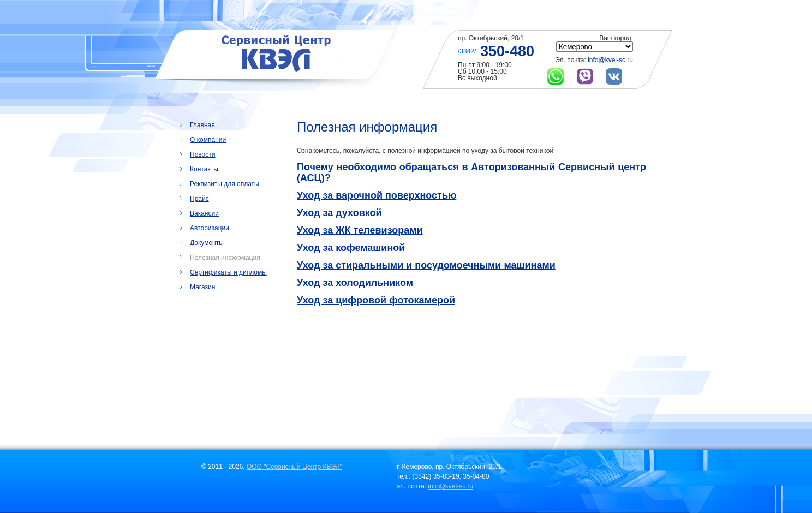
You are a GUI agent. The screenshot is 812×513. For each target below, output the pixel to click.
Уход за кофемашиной (351, 248)
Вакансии (204, 213)
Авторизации (210, 228)
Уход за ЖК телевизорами (360, 230)
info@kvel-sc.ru (610, 60)
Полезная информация (225, 258)
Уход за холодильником (355, 283)
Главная (202, 125)
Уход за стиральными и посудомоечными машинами (426, 265)
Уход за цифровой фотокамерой (376, 300)
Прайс (199, 199)
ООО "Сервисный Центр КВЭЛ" (294, 467)
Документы (207, 243)
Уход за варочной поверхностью (377, 195)
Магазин (202, 287)
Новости (202, 154)
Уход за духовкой (339, 213)
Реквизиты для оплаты (225, 184)
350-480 (507, 51)
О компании (208, 140)
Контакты (204, 169)
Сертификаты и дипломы (228, 272)
